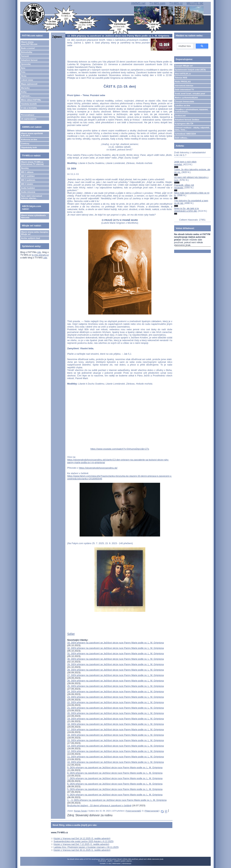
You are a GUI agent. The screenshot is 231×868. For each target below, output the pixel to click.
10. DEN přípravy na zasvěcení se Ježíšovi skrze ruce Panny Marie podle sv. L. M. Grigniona (115, 762)
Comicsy (25, 143)
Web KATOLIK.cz (183, 74)
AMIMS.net (138, 3)
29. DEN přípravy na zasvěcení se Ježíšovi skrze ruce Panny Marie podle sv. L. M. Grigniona (115, 664)
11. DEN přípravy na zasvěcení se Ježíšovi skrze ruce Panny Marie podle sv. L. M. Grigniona (115, 757)
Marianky (25, 88)
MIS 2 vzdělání (28, 176)
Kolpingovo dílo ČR (184, 124)
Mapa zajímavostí (29, 84)
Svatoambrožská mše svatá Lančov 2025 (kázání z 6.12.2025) (84, 841)
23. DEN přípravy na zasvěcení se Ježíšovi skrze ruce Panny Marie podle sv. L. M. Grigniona (115, 697)
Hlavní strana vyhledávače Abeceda (33, 216)
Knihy (24, 92)
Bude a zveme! (28, 48)
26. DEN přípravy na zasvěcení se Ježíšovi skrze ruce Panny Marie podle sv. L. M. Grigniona (115, 681)
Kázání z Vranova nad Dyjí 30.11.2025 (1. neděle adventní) (82, 850)
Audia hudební (28, 188)
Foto (23, 72)
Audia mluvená (28, 192)
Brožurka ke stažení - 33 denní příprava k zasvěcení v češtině (99, 805)
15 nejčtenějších (29, 119)
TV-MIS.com (157, 3)
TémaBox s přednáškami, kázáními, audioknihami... (192, 111)
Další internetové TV (184, 90)
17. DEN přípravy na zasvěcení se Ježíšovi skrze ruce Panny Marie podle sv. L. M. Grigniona (115, 729)
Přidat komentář (152, 811)
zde (39, 252)
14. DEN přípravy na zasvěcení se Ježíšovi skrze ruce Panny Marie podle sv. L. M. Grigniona (115, 746)
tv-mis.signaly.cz (40, 255)
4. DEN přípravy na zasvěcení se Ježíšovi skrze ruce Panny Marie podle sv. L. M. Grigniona (115, 795)
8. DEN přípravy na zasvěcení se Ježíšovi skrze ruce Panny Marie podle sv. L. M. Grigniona (115, 773)
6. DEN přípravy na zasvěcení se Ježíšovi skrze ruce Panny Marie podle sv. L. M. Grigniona (115, 784)
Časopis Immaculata (184, 102)
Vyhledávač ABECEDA (185, 134)
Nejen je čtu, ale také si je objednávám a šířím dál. (187, 210)
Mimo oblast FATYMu (31, 100)
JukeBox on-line (183, 105)
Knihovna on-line (29, 140)
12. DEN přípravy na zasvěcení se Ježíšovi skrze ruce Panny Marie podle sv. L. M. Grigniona (115, 751)
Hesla (24, 76)
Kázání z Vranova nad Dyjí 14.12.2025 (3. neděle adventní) (82, 839)
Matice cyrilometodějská (186, 98)
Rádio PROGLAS (183, 82)
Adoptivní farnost (29, 60)
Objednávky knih (29, 147)
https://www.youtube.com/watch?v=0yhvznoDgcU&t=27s (120, 449)
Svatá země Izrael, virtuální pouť (190, 94)
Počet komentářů (133, 811)
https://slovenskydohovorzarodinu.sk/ (98, 468)
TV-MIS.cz (176, 3)
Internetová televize (184, 86)
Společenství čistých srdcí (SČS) (190, 70)
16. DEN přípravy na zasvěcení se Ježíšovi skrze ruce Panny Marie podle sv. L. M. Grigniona (115, 735)
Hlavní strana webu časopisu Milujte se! (35, 233)
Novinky (25, 168)
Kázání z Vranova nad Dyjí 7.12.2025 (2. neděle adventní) (81, 844)
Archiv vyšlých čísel (30, 238)
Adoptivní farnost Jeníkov (187, 120)
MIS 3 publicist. (28, 180)
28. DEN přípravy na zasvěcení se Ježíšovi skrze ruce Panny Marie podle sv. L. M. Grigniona (115, 670)
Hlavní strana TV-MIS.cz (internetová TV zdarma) (32, 163)
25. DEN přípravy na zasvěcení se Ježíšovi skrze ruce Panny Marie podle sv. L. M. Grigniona (115, 686)
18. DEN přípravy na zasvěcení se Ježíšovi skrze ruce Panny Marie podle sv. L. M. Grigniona (115, 724)
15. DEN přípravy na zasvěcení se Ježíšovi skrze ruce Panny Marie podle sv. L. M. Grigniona (115, 740)
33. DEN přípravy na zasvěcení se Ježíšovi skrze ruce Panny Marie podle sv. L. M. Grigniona (115, 643)
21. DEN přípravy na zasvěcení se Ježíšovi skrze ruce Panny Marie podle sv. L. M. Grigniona (115, 708)
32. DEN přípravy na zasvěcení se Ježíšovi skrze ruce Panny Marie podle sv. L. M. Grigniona (115, 648)
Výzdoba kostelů (29, 104)
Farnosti (25, 56)
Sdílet (71, 634)
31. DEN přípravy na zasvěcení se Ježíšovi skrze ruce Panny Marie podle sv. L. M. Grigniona (115, 653)
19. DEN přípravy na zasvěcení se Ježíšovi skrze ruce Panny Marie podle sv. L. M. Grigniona (115, 719)
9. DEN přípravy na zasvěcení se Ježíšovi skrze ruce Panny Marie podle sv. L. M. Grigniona (115, 767)
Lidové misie (27, 80)
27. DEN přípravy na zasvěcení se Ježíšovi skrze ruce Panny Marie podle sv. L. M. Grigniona (115, 675)
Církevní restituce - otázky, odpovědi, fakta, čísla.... (192, 129)
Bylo (23, 68)
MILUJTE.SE (195, 3)
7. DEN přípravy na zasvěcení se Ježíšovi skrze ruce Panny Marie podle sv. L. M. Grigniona (115, 778)
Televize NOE (181, 78)
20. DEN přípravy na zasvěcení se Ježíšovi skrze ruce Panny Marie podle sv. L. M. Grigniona (115, 713)
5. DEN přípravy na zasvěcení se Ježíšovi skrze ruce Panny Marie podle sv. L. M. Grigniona (115, 789)
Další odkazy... (182, 138)
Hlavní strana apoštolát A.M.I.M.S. (32, 134)
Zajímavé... (26, 96)
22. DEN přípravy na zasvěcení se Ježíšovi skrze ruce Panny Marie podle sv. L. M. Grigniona (115, 702)
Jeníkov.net (180, 116)
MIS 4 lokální (27, 184)
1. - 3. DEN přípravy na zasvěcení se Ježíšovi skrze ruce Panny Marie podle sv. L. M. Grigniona (117, 800)
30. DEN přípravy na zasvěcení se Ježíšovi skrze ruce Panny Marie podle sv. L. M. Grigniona (115, 659)
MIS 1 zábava (27, 172)
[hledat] (185, 46)
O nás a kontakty (29, 108)
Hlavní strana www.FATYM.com (29, 43)
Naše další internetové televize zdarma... (31, 197)
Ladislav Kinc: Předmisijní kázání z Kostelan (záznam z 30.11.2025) (86, 847)
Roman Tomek (80, 811)
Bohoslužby (27, 52)
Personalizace (28, 115)
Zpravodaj (26, 64)
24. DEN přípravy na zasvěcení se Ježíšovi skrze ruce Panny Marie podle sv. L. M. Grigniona (115, 691)
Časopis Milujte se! (184, 66)
